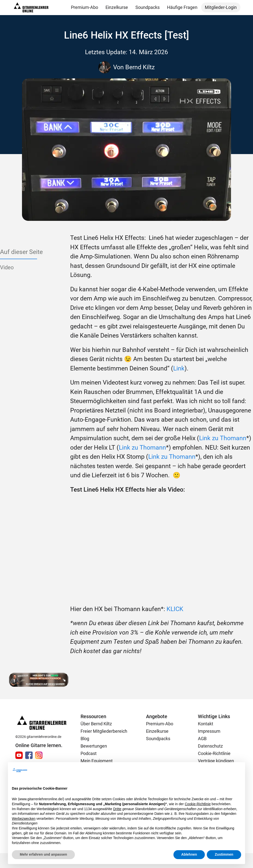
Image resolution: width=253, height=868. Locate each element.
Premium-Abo (84, 7)
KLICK (175, 609)
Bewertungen (94, 746)
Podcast (89, 753)
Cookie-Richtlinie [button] (198, 804)
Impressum (209, 731)
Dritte (117, 809)
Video (7, 267)
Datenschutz (210, 746)
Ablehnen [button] (189, 854)
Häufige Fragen (182, 7)
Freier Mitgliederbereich (104, 731)
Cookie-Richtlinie (214, 753)
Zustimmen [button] (224, 854)
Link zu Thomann (223, 438)
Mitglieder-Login (221, 7)
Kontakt (206, 724)
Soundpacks (148, 7)
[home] (31, 8)
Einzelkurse (117, 7)
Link (179, 368)
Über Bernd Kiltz (96, 724)
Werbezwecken (24, 819)
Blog (85, 739)
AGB (202, 739)
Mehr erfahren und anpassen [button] (43, 854)
